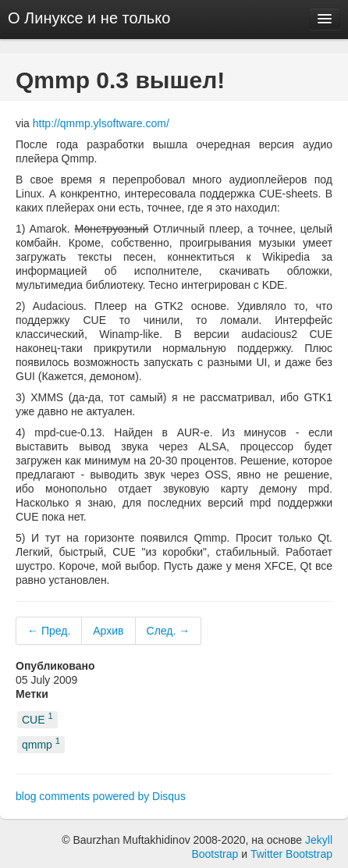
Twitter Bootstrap (291, 854)
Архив (108, 631)
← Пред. (49, 631)
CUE (37, 719)
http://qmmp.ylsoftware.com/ (101, 123)
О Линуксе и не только (89, 18)
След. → (169, 631)
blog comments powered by (101, 796)
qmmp (41, 744)
